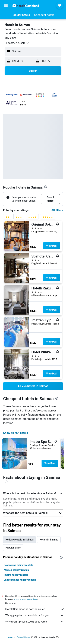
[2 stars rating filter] (8, 218)
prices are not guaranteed (26, 599)
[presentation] (46, 187)
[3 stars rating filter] (19, 218)
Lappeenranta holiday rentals (20, 580)
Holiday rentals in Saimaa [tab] (19, 540)
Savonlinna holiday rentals (18, 565)
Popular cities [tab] (13, 548)
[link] (33, 386)
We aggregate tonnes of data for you (35, 615)
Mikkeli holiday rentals (16, 570)
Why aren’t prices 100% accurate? (35, 622)
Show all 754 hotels (16, 433)
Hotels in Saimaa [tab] (49, 540)
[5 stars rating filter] (48, 218)
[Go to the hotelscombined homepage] (26, 5)
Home (10, 637)
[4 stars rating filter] (32, 218)
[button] (6, 5)
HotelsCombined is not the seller (35, 609)
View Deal (52, 246)
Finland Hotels (23, 637)
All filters (57, 210)
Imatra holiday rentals (16, 575)
